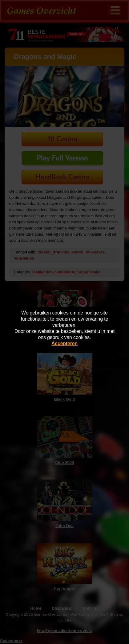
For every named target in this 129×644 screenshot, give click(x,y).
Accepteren (64, 343)
